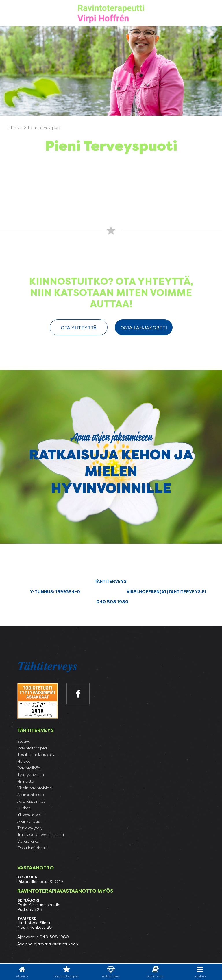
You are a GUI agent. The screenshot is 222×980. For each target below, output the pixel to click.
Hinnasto (26, 781)
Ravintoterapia (67, 972)
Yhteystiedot (29, 814)
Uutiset (24, 808)
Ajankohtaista (31, 795)
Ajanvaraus (28, 821)
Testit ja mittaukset (36, 755)
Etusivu (22, 972)
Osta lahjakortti (144, 328)
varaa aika (156, 972)
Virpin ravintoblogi (35, 788)
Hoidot (24, 761)
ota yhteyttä (79, 328)
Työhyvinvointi (31, 775)
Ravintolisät (29, 768)
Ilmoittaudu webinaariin (41, 834)
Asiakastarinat (31, 801)
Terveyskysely (30, 828)
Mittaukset (111, 972)
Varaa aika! (29, 841)
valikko (200, 972)
